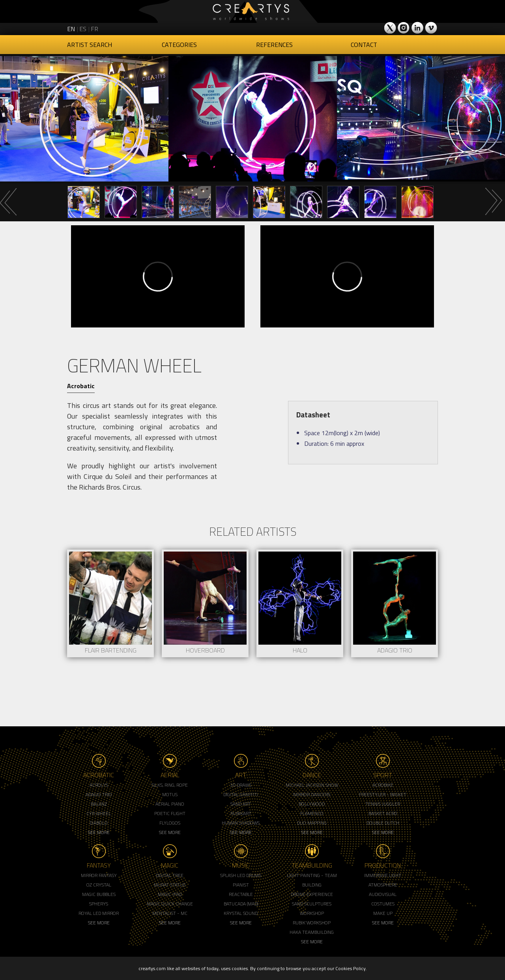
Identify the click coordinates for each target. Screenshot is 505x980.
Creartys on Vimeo (431, 28)
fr (94, 29)
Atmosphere (383, 885)
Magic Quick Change (170, 904)
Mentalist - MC (170, 913)
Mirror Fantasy (99, 875)
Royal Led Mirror (99, 913)
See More (99, 832)
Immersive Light (383, 875)
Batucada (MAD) (241, 904)
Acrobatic (81, 386)
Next (493, 202)
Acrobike (383, 785)
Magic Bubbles (99, 894)
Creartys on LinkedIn (417, 28)
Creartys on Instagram (404, 28)
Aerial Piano (170, 804)
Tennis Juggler (383, 804)
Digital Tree (170, 875)
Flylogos (170, 823)
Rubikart (241, 813)
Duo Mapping (312, 823)
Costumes (383, 904)
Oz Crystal (99, 885)
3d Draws (241, 785)
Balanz (99, 804)
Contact (364, 45)
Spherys (99, 904)
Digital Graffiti (241, 794)
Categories (179, 45)
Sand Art (241, 804)
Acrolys (99, 785)
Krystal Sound (241, 913)
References (274, 45)
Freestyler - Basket (383, 794)
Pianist (241, 885)
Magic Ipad (170, 894)
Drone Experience (312, 894)
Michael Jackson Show (312, 785)
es (83, 29)
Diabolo (99, 823)
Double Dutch (383, 823)
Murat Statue (170, 885)
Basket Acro (383, 813)
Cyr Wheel (99, 813)
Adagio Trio (99, 794)
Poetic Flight (170, 813)
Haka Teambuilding (312, 932)
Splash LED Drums (241, 875)
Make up (383, 913)
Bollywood (312, 804)
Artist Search (90, 45)
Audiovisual (383, 894)
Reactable (241, 894)
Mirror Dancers (312, 794)
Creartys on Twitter (391, 28)
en (71, 29)
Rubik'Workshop (312, 923)
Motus (170, 794)
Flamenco (312, 813)
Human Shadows (241, 823)
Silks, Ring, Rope (170, 785)
